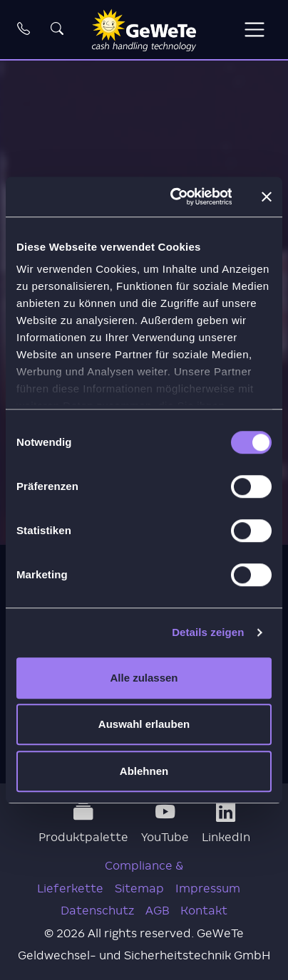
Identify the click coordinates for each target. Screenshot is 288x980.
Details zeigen (208, 632)
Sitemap (139, 888)
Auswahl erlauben (144, 724)
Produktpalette (83, 824)
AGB (157, 911)
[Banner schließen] (267, 197)
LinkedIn (226, 824)
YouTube (165, 824)
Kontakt (204, 911)
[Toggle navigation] (254, 30)
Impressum (208, 888)
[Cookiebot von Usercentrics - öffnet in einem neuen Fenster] (174, 197)
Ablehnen (144, 771)
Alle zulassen (144, 678)
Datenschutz (97, 911)
